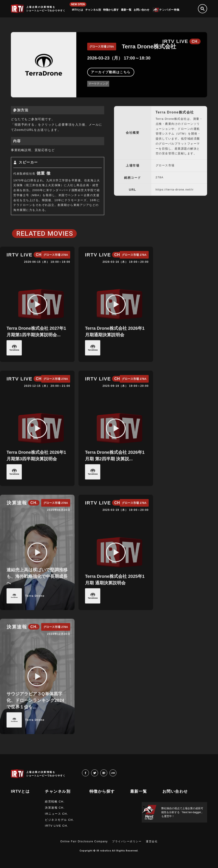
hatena (107, 773)
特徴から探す (111, 10)
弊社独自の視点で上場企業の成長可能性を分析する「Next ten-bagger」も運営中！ (182, 812)
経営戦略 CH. (55, 802)
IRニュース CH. (56, 814)
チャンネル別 (93, 10)
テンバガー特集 (169, 10)
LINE (116, 773)
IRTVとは (77, 10)
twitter (98, 773)
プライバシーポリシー (127, 841)
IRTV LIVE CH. (57, 826)
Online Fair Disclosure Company (84, 841)
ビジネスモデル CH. (60, 820)
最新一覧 (126, 10)
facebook (89, 773)
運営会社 (152, 841)
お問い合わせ (141, 10)
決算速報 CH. (55, 808)
